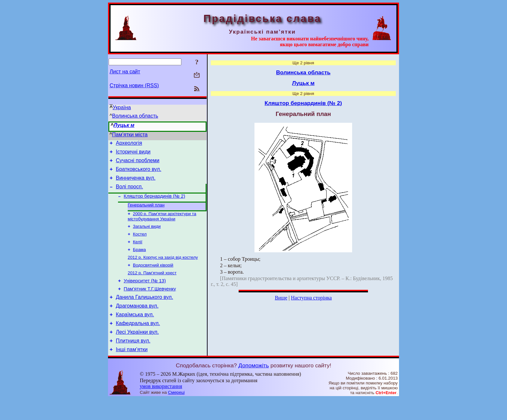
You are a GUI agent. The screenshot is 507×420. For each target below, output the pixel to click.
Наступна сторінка (311, 298)
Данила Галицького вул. (144, 313)
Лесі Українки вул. (137, 351)
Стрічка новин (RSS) (134, 85)
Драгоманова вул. (137, 322)
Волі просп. (129, 192)
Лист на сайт (125, 72)
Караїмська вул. (135, 332)
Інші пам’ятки (132, 371)
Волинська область (135, 116)
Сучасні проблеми (138, 163)
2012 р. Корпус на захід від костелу (163, 269)
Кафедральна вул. (138, 342)
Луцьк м (124, 125)
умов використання (161, 408)
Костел (140, 243)
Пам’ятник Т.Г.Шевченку (150, 303)
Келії (138, 252)
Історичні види (133, 154)
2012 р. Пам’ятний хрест (152, 285)
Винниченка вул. (136, 183)
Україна (122, 107)
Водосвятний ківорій (153, 277)
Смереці (177, 414)
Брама (139, 260)
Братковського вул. (139, 173)
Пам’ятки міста (130, 135)
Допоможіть (253, 387)
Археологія (129, 144)
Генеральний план (146, 212)
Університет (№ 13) (145, 294)
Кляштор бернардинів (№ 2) (155, 203)
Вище (281, 298)
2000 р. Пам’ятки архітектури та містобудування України (162, 224)
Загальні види (147, 235)
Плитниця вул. (133, 361)
